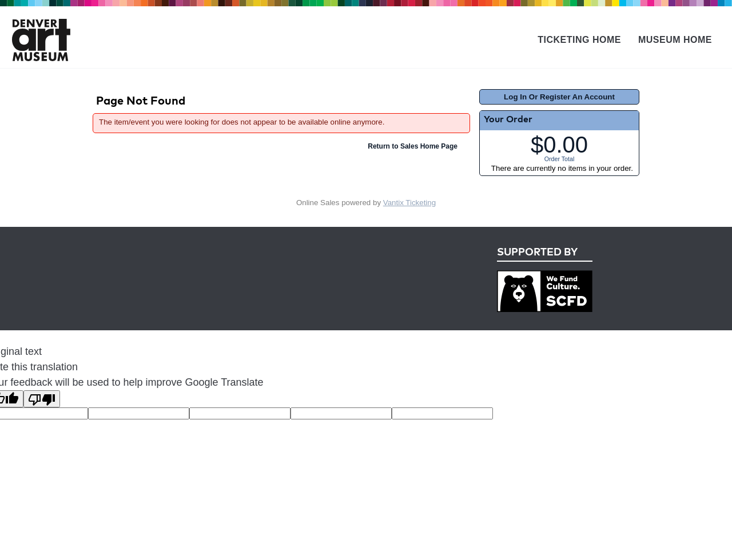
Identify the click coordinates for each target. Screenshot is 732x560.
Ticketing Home (579, 40)
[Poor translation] (42, 399)
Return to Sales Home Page (413, 146)
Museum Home (675, 40)
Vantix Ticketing (409, 203)
